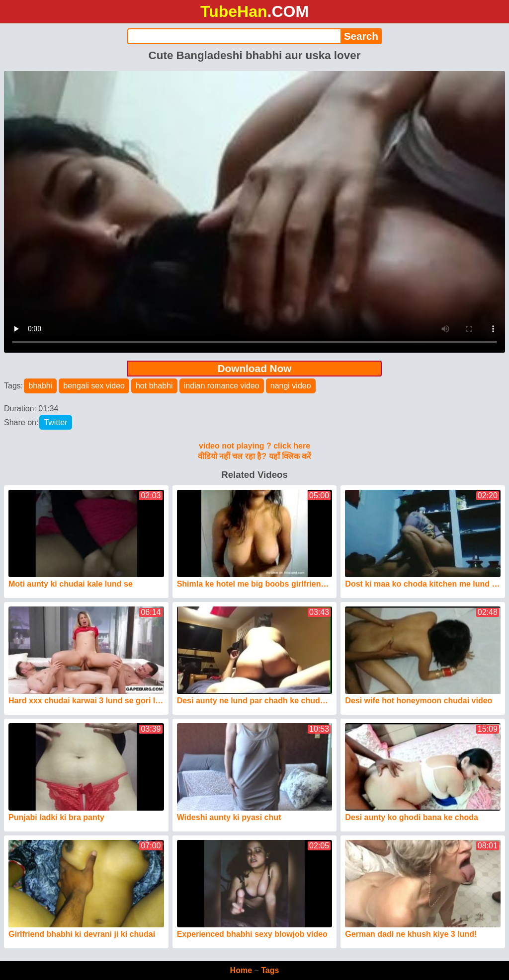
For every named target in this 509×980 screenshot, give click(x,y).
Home (241, 970)
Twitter (55, 422)
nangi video (291, 386)
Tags (270, 970)
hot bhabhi (154, 386)
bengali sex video (94, 386)
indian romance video (222, 386)
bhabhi (40, 386)
